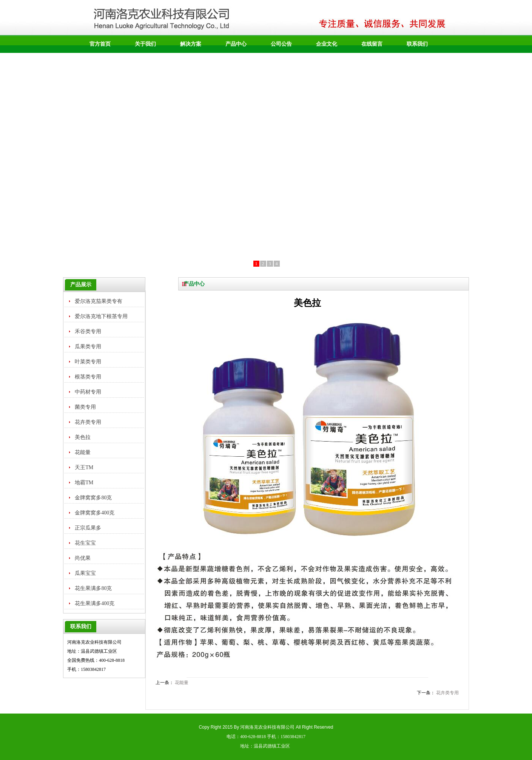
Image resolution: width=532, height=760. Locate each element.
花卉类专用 (447, 693)
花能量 (182, 683)
